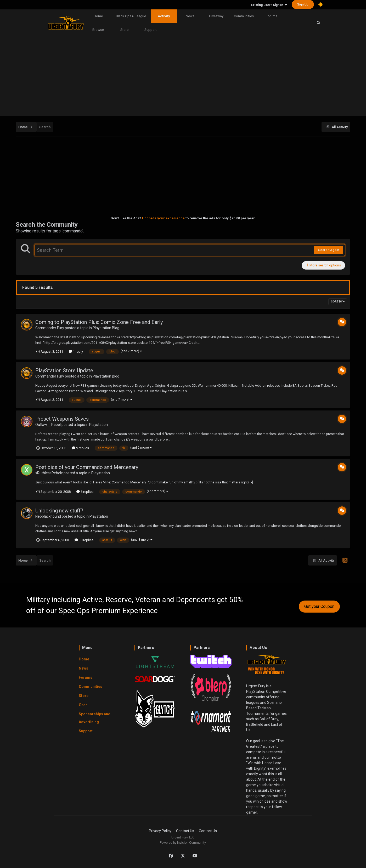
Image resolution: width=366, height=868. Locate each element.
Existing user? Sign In (269, 5)
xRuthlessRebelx (49, 473)
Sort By (338, 302)
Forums (272, 16)
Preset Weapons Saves (62, 419)
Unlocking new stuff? (59, 511)
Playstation (98, 425)
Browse (98, 30)
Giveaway (216, 16)
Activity (164, 16)
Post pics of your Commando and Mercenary (87, 467)
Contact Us (185, 831)
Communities (244, 16)
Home (98, 16)
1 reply (76, 352)
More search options (323, 265)
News (190, 16)
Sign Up (303, 4)
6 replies (85, 492)
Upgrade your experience (163, 218)
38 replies (84, 540)
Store (124, 30)
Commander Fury (50, 328)
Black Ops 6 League (131, 16)
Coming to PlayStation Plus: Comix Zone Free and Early (99, 322)
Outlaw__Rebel (48, 425)
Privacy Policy (160, 831)
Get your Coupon (319, 606)
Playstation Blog (106, 328)
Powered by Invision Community (183, 843)
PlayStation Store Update (64, 370)
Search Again (329, 250)
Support (151, 30)
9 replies (80, 448)
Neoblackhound (48, 516)
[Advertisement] (183, 77)
